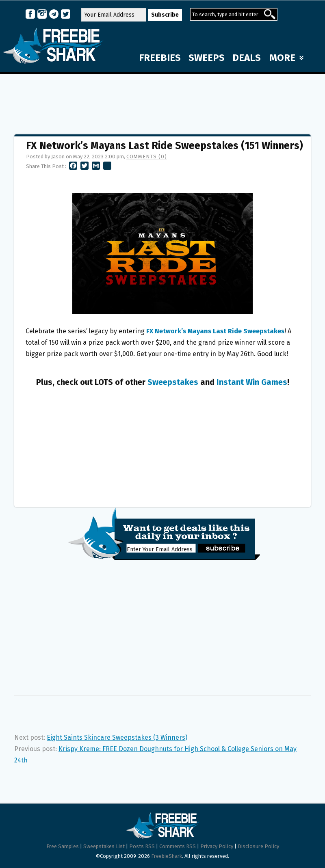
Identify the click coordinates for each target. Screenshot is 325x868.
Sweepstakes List (104, 846)
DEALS (247, 58)
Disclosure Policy (258, 846)
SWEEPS (207, 58)
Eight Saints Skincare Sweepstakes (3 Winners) (117, 737)
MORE (286, 58)
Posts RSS (142, 846)
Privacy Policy (217, 846)
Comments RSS (178, 846)
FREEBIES (160, 58)
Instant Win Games (252, 382)
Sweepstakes (173, 382)
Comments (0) (147, 157)
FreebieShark (167, 856)
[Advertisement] (162, 100)
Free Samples (63, 846)
